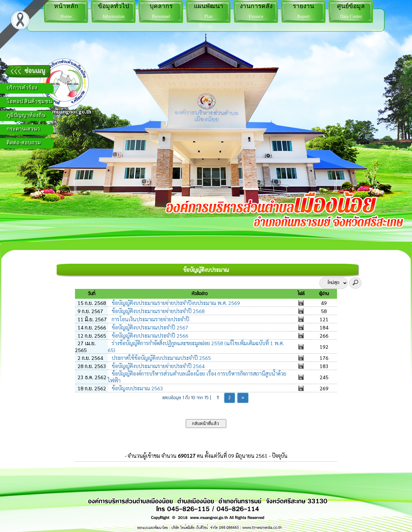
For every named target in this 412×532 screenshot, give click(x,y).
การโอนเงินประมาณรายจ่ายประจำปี (150, 319)
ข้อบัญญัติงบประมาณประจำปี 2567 (149, 327)
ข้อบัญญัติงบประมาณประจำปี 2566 (149, 336)
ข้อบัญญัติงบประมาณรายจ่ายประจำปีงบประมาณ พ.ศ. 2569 (175, 303)
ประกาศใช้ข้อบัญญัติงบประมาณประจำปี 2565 (161, 358)
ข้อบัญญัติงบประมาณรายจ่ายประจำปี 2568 (158, 311)
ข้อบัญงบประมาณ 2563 (137, 388)
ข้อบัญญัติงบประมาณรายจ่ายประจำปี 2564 (158, 366)
